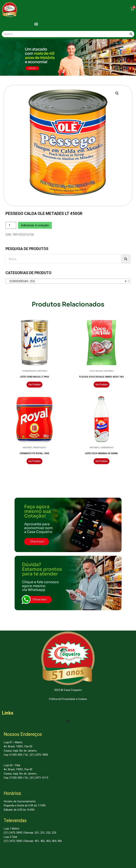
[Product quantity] (11, 225)
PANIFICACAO (40, 448)
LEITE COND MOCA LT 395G (35, 377)
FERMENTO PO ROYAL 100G (34, 453)
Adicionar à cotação (35, 225)
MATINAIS (42, 371)
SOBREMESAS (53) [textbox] (67, 281)
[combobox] (68, 281)
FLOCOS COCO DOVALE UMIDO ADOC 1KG (102, 377)
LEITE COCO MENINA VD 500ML (102, 453)
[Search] (131, 34)
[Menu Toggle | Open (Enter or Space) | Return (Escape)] (68, 721)
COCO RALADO (96, 371)
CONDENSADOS (29, 371)
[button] (36, 24)
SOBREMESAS (107, 448)
